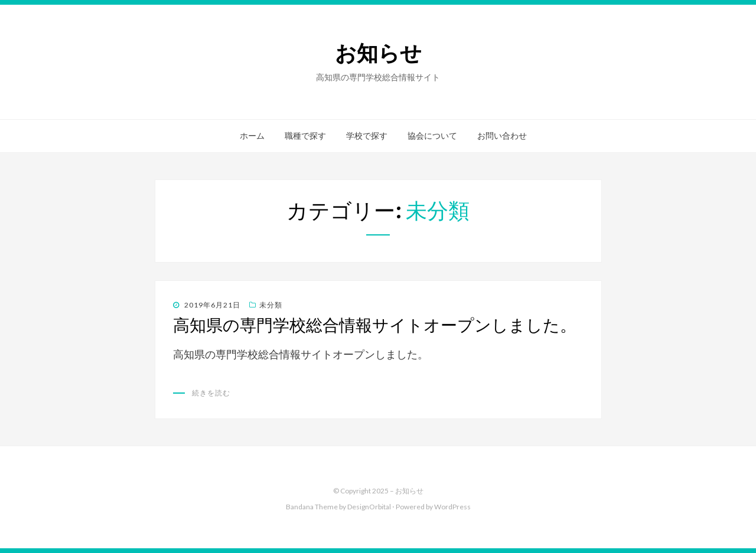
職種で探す (305, 136)
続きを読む (211, 393)
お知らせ (378, 53)
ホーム (252, 136)
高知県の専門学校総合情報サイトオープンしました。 (375, 325)
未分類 (271, 305)
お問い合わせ (502, 136)
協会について (432, 136)
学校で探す (367, 136)
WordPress (452, 507)
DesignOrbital (369, 507)
